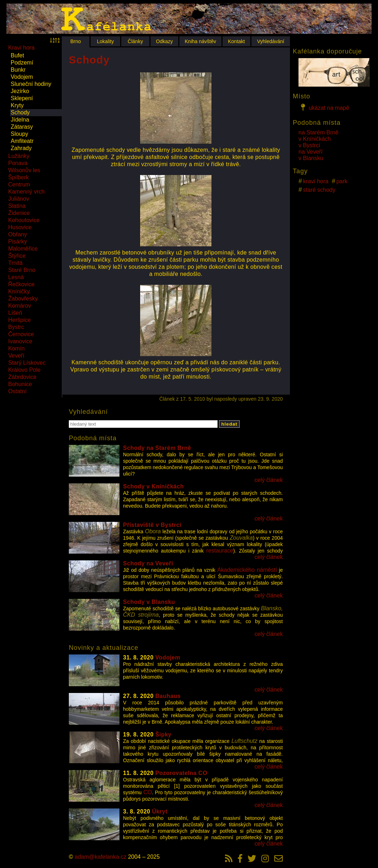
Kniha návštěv (200, 41)
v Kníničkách (315, 139)
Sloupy (19, 134)
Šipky (164, 735)
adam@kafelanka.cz (100, 857)
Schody (20, 112)
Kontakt (236, 41)
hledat (229, 424)
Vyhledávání (271, 41)
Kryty (17, 105)
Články (135, 41)
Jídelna (20, 120)
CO (148, 792)
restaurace (220, 551)
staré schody (319, 190)
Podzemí (22, 63)
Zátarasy (22, 127)
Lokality (105, 41)
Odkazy (164, 41)
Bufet (17, 55)
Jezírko (20, 91)
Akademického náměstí (247, 570)
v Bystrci (309, 145)
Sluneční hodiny (31, 84)
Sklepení (22, 98)
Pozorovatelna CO (182, 773)
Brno (76, 41)
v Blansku (311, 158)
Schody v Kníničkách (153, 486)
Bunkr (18, 70)
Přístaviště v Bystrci (152, 525)
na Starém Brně (318, 132)
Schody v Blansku (149, 602)
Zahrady (21, 148)
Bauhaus (168, 696)
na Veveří (311, 152)
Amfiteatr (22, 141)
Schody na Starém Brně (157, 448)
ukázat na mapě (324, 107)
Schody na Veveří (148, 563)
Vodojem (22, 77)
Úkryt (160, 811)
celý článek (269, 480)
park (342, 181)
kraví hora (316, 181)
